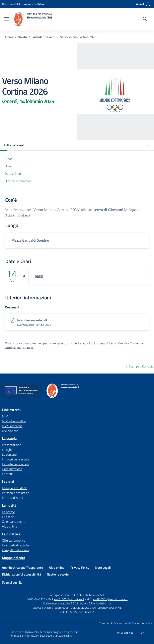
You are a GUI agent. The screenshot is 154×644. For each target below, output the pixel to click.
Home (9, 37)
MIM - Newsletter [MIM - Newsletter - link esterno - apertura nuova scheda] (14, 421)
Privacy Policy (80, 567)
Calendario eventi (44, 37)
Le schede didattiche (16, 545)
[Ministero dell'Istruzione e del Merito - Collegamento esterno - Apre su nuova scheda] (24, 4)
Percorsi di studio (13, 498)
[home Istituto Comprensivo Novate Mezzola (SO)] (32, 19)
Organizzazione (12, 469)
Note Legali (103, 567)
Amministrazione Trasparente (22, 567)
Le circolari (9, 517)
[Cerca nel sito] (145, 19)
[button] (77, 145)
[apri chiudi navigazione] (6, 19)
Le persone (9, 454)
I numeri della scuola (16, 459)
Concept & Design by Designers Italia (125, 624)
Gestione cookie (58, 574)
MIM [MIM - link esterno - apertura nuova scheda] (5, 416)
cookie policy (65, 636)
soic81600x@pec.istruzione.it (110, 599)
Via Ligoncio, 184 (59, 595)
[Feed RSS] (20, 582)
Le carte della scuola (16, 464)
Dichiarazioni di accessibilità (21, 574)
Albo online (10, 526)
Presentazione (12, 445)
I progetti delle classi (16, 550)
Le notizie (8, 512)
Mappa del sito (14, 558)
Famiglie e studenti (15, 488)
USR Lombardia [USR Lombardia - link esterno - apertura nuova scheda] (12, 426)
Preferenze (125, 633)
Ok (143, 633)
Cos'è (8, 159)
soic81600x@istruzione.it (69, 599)
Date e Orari (13, 174)
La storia (8, 474)
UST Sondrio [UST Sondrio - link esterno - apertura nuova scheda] (10, 431)
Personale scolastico (16, 493)
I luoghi (7, 450)
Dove (8, 166)
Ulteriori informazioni (19, 181)
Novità (22, 37)
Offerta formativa (14, 540)
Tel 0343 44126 (36, 599)
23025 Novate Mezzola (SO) (88, 595)
